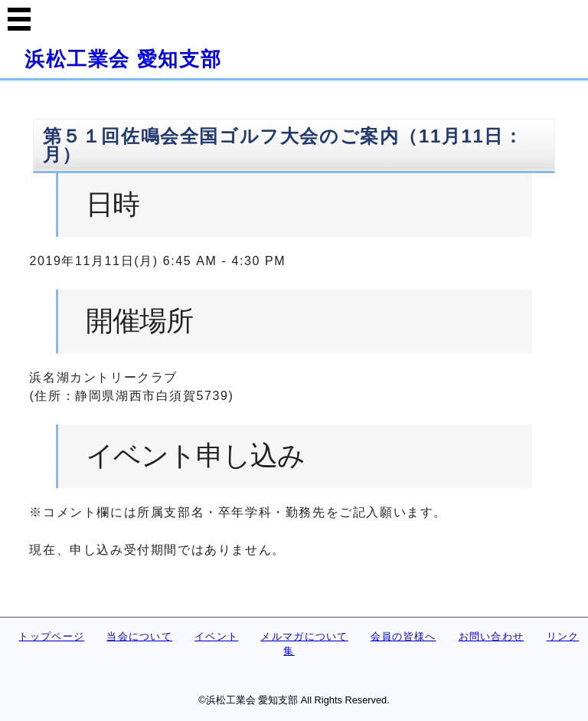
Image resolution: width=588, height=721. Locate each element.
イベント (216, 636)
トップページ (51, 636)
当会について (139, 636)
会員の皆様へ (403, 636)
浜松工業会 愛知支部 (123, 59)
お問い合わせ (492, 636)
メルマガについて (304, 636)
